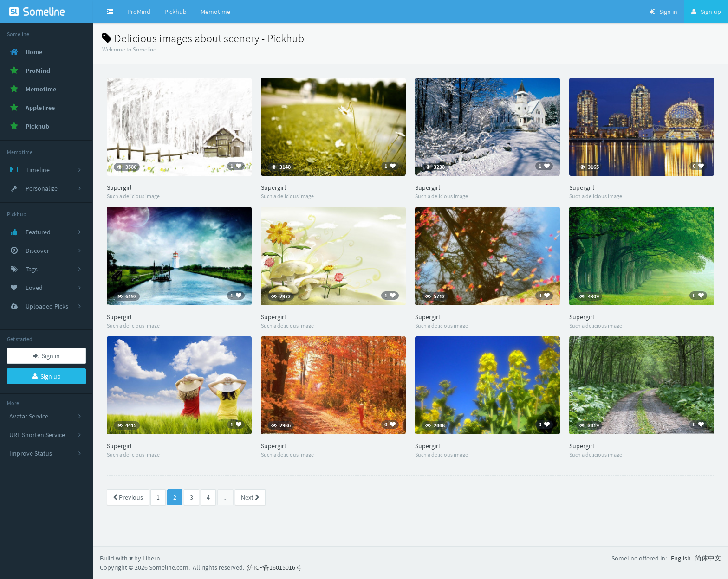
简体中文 (708, 558)
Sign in (47, 356)
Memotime (215, 12)
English (681, 558)
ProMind (139, 12)
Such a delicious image (133, 196)
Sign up (47, 376)
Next (250, 497)
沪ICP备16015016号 (274, 567)
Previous (128, 497)
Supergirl (119, 187)
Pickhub (175, 12)
